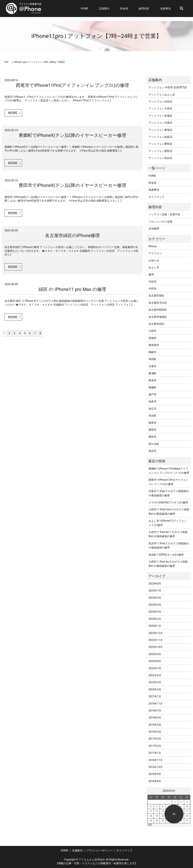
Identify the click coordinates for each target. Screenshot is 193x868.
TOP (6, 62)
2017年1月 (155, 753)
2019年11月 (156, 704)
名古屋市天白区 (158, 303)
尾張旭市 (154, 345)
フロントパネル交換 (160, 222)
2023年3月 (155, 612)
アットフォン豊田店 (160, 151)
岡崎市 (152, 352)
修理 (151, 274)
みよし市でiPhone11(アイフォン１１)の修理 (168, 523)
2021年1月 (155, 696)
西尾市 (152, 423)
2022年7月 (155, 668)
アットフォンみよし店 (162, 95)
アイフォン (155, 253)
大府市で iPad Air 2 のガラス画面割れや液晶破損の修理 (168, 564)
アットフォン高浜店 (160, 158)
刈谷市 (152, 282)
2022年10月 (156, 647)
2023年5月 (155, 598)
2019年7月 (155, 711)
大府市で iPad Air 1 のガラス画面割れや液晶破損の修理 (168, 534)
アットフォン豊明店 (160, 144)
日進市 (152, 366)
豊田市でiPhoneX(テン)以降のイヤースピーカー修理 (72, 185)
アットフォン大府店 (160, 109)
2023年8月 (155, 584)
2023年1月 (155, 626)
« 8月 (150, 824)
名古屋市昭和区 (158, 310)
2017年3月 (155, 739)
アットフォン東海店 (160, 130)
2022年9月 (155, 654)
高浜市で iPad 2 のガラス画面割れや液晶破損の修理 (169, 545)
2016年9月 (155, 774)
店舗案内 (114, 8)
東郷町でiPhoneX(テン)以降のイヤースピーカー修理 (72, 135)
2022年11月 (156, 640)
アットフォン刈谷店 (160, 102)
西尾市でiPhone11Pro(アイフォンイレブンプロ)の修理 (72, 85)
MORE (13, 113)
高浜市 (152, 451)
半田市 (152, 289)
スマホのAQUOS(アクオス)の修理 (168, 502)
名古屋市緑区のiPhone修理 (72, 236)
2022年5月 (155, 682)
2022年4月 (155, 689)
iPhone (153, 246)
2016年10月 (156, 767)
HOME (99, 8)
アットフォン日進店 (160, 123)
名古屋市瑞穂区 (158, 317)
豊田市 (152, 437)
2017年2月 (155, 746)
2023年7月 (155, 591)
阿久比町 (154, 444)
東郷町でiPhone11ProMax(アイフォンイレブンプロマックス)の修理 (169, 471)
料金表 (132, 8)
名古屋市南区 (156, 296)
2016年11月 (156, 760)
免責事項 (168, 8)
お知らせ (154, 260)
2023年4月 (155, 605)
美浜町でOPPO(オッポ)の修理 (166, 555)
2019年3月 (155, 732)
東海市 (152, 380)
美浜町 (152, 416)
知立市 (152, 409)
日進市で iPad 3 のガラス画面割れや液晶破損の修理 (169, 493)
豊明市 (152, 430)
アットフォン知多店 (160, 137)
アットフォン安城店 (160, 116)
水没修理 (154, 229)
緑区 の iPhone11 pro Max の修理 (72, 289)
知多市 (152, 401)
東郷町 (152, 387)
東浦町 (152, 373)
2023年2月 (155, 619)
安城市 (152, 338)
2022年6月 (155, 675)
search (182, 8)
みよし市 (154, 267)
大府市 (152, 331)
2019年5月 (155, 725)
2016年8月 (155, 781)
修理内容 (148, 8)
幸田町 (152, 359)
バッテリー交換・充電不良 (164, 214)
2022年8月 (155, 661)
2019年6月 (155, 718)
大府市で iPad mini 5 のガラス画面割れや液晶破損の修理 (169, 511)
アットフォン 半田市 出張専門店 (168, 87)
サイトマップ (156, 197)
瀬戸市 (152, 394)
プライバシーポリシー (100, 850)
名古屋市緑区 (156, 324)
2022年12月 (156, 633)
